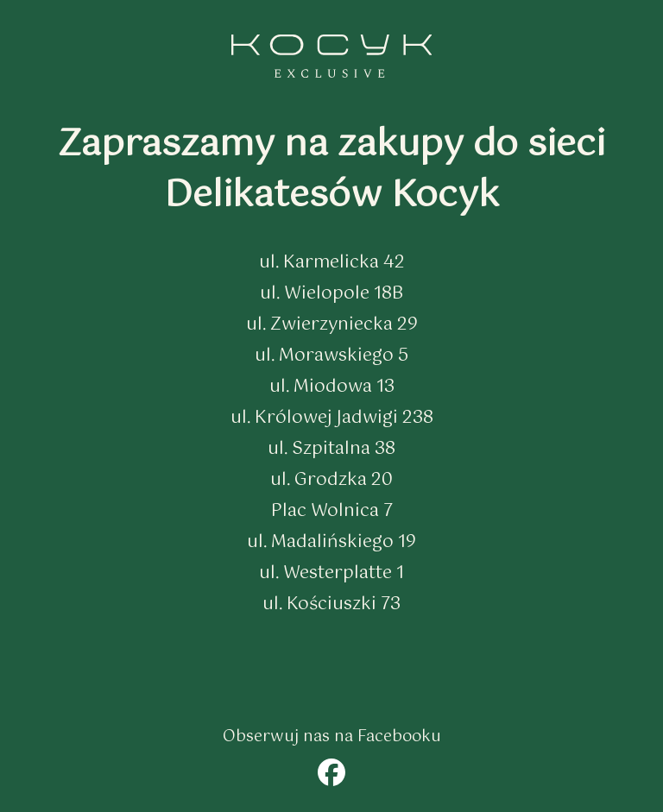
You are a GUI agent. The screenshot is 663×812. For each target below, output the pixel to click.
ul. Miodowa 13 (332, 387)
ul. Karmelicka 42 (332, 263)
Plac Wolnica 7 (332, 511)
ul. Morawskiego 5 (331, 356)
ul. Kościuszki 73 (331, 604)
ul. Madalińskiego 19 (331, 542)
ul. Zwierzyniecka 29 (332, 325)
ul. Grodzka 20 (331, 480)
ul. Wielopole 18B (331, 294)
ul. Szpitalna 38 (331, 449)
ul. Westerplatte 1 (331, 573)
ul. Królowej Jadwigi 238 (332, 418)
